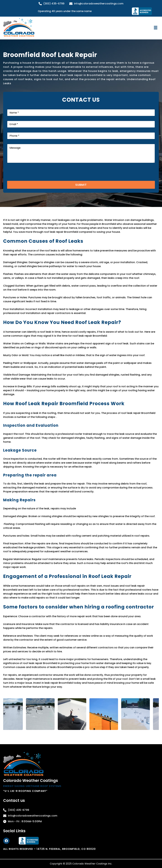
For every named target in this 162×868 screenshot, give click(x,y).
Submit (81, 185)
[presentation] (31, 179)
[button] (156, 28)
